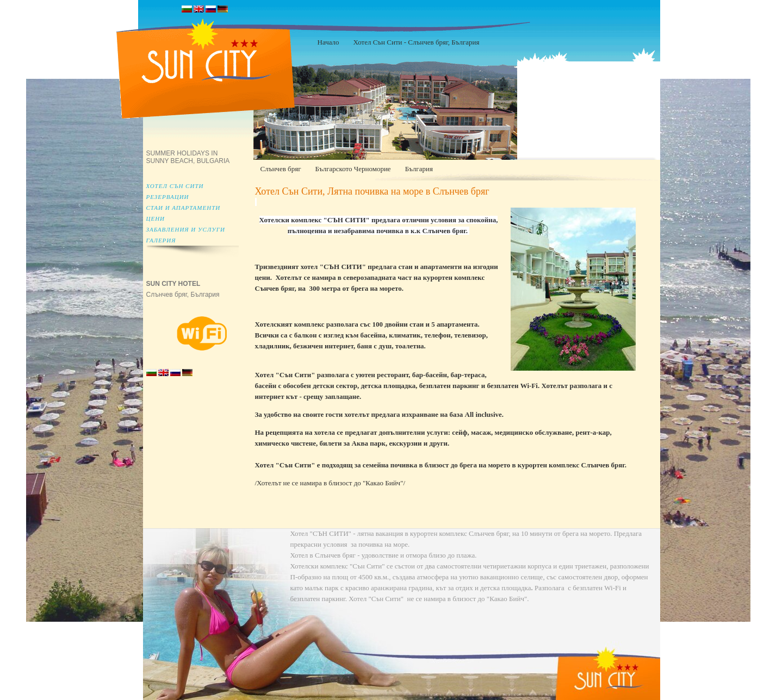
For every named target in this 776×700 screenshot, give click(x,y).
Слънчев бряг (281, 169)
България (419, 169)
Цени (156, 218)
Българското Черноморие (353, 169)
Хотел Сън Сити (175, 186)
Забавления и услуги (186, 229)
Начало (328, 42)
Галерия (161, 240)
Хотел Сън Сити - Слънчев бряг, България (417, 42)
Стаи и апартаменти (184, 208)
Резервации (168, 197)
